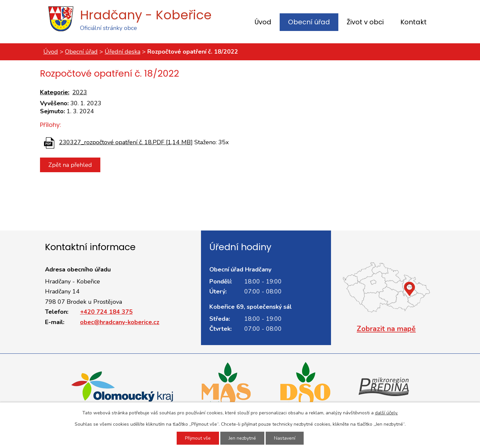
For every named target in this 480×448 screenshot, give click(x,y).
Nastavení (285, 438)
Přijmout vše (198, 438)
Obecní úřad (309, 22)
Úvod (263, 22)
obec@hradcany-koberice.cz (120, 322)
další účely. (386, 413)
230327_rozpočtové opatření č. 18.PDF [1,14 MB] (126, 142)
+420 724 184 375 (106, 312)
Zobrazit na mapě (386, 329)
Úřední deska (122, 52)
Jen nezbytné (242, 438)
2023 (80, 92)
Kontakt (413, 22)
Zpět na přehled (70, 165)
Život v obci (365, 22)
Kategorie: (55, 92)
